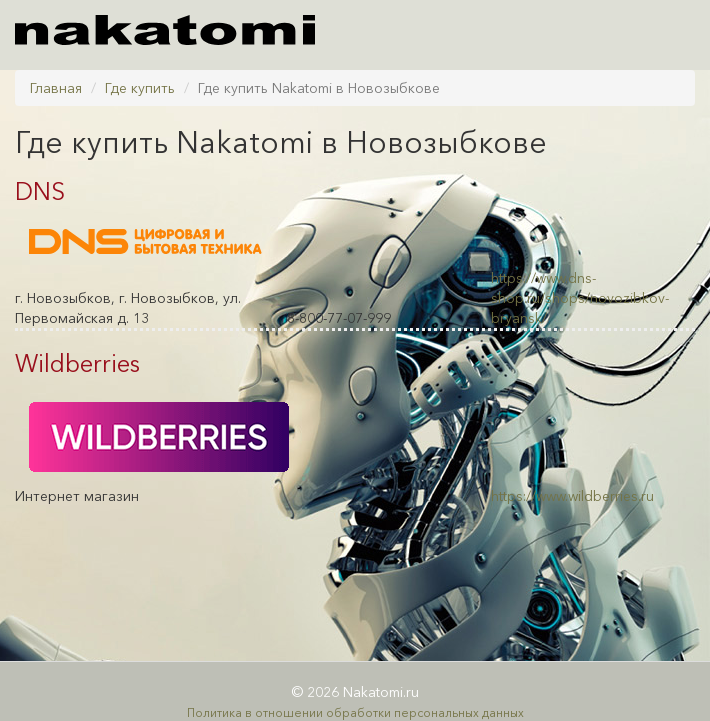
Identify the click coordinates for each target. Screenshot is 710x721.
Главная (56, 88)
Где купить (140, 88)
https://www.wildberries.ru (572, 496)
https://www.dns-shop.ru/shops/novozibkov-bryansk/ (580, 298)
